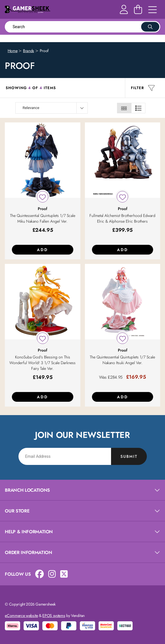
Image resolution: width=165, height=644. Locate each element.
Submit (129, 456)
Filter (143, 88)
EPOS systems (54, 616)
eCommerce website (21, 616)
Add (42, 250)
